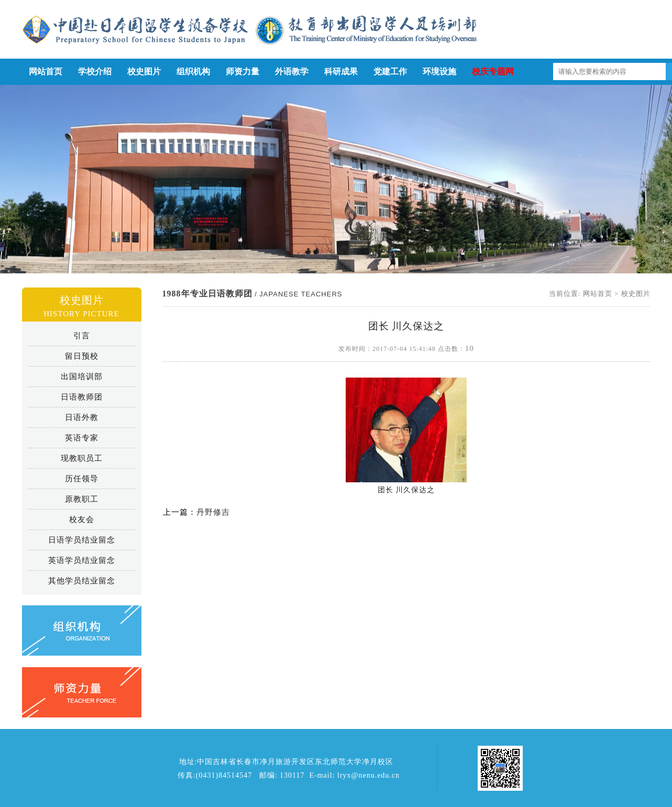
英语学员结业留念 (82, 560)
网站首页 (46, 71)
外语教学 (292, 71)
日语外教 (82, 417)
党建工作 (390, 71)
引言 (82, 336)
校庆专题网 (493, 71)
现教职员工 (82, 458)
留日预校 (82, 356)
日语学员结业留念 (82, 540)
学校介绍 (95, 71)
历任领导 (82, 479)
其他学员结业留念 (82, 581)
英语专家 (82, 438)
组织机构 (193, 71)
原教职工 (82, 499)
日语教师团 (82, 397)
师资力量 (243, 71)
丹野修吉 (213, 512)
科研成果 (341, 71)
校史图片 (144, 71)
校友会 (82, 519)
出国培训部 (82, 377)
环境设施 (439, 71)
